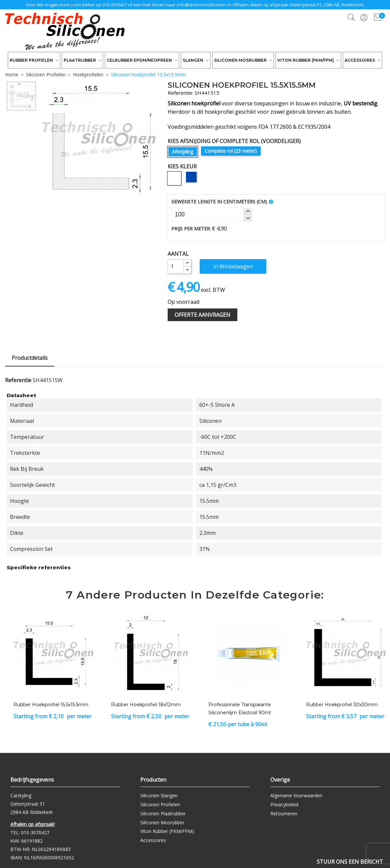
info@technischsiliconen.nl (204, 5)
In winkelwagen (233, 266)
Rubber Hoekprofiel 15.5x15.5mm (51, 705)
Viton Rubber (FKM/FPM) (167, 831)
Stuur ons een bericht (350, 862)
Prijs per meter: (191, 229)
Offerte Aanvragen (202, 315)
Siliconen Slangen (159, 795)
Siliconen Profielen (160, 804)
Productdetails (30, 358)
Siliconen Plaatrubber (163, 813)
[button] (248, 211)
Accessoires (153, 840)
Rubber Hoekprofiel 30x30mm (342, 705)
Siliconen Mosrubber (162, 822)
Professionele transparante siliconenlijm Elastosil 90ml (240, 709)
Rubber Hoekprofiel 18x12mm (146, 705)
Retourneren (284, 813)
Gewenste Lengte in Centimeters (219, 202)
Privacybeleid (284, 804)
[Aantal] (176, 266)
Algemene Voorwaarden (296, 795)
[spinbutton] (212, 215)
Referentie (18, 380)
